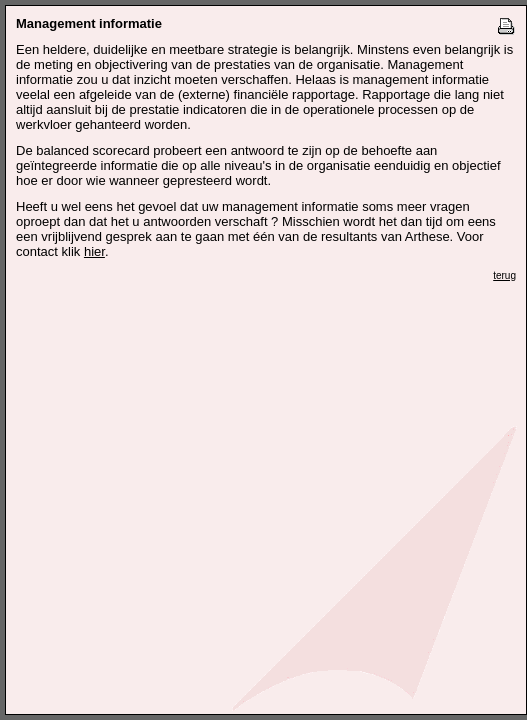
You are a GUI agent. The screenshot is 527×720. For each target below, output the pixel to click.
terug (504, 275)
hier (94, 251)
